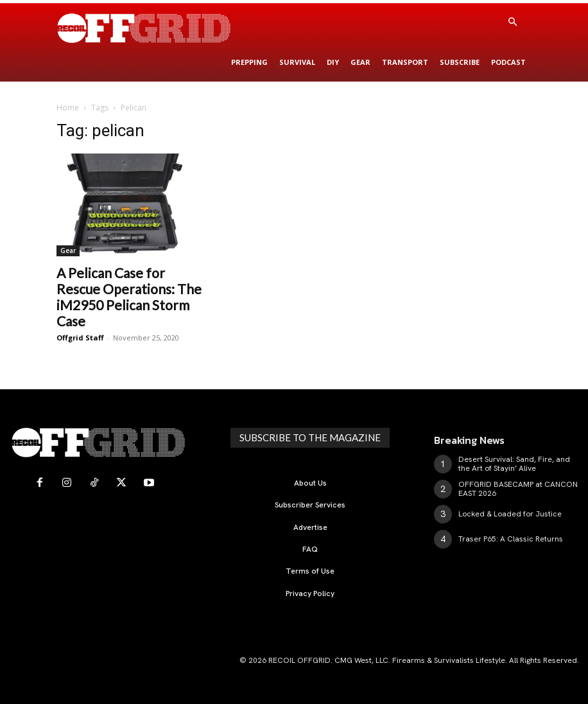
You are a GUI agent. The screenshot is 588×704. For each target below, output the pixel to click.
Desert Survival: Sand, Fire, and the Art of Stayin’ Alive (514, 464)
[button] (512, 22)
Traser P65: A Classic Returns (511, 539)
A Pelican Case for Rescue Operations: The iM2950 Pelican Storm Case (129, 297)
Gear (68, 251)
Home (68, 108)
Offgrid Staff (80, 338)
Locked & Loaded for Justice (510, 514)
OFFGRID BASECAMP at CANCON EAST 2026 (518, 489)
